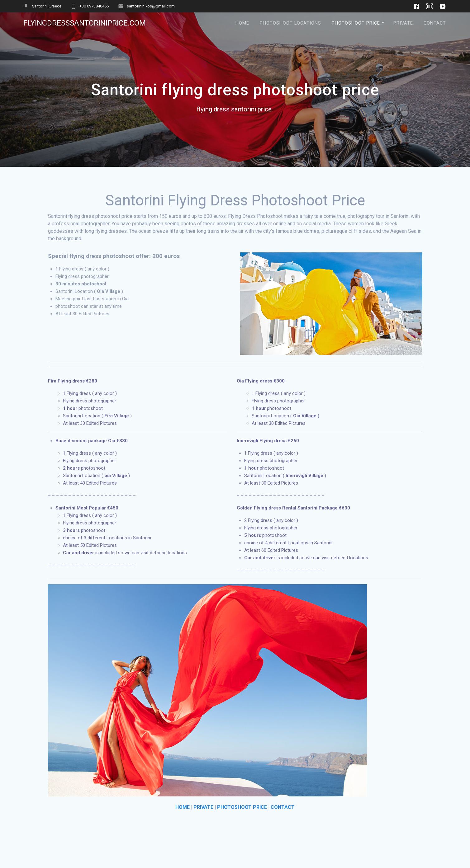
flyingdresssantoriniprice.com (85, 23)
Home (242, 23)
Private (403, 23)
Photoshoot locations (290, 23)
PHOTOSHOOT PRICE (242, 807)
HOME (183, 807)
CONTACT (283, 807)
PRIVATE (203, 807)
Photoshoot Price (356, 23)
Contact (435, 23)
